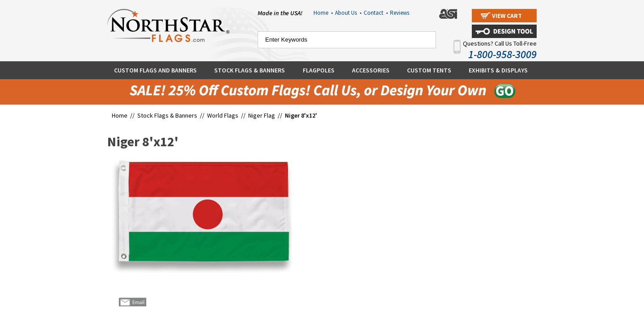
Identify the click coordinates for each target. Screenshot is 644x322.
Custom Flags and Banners (155, 70)
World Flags (223, 115)
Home (323, 13)
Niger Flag (262, 115)
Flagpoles (319, 70)
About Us (348, 13)
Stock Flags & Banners (250, 70)
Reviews (400, 13)
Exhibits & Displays (498, 70)
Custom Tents (429, 70)
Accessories (371, 70)
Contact (376, 13)
